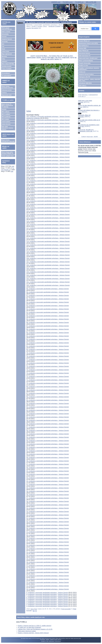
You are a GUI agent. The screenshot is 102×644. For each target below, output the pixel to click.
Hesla (3, 49)
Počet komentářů (66, 609)
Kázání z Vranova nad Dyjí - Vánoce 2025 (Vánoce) (33, 633)
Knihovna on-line (7, 90)
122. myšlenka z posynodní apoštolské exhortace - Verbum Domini (48, 211)
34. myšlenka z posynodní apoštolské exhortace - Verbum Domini (48, 508)
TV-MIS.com (68, 2)
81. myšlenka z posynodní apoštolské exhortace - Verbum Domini (48, 346)
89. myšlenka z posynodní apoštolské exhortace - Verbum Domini (48, 319)
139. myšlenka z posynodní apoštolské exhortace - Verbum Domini (48, 154)
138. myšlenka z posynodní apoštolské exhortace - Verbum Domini (48, 157)
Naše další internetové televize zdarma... (7, 128)
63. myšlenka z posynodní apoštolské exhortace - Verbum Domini (48, 407)
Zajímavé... (5, 61)
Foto (3, 46)
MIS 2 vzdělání (6, 114)
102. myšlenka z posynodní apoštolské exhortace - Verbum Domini (48, 279)
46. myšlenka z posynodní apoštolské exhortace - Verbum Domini (48, 468)
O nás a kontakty (7, 69)
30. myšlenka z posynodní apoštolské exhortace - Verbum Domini (48, 522)
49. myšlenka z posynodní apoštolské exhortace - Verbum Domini (48, 457)
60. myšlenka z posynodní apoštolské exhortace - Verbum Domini (48, 417)
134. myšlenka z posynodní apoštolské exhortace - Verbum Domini (48, 171)
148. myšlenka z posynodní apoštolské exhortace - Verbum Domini (48, 123)
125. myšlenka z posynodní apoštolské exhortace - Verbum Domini (48, 201)
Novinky (4, 109)
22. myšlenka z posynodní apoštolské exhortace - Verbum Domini (48, 549)
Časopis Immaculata (84, 63)
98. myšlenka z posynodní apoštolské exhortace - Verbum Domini (48, 292)
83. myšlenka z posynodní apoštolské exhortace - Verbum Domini (48, 339)
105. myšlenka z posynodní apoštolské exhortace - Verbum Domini (48, 268)
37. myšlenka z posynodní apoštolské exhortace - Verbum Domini (48, 498)
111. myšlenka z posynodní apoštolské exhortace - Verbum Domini (48, 248)
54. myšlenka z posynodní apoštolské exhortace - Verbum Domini (48, 437)
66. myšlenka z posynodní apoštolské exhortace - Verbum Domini (48, 397)
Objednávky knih (7, 95)
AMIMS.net (56, 2)
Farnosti (4, 37)
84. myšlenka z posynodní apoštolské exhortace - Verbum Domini (48, 336)
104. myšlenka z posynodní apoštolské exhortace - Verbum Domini (48, 272)
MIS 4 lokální (5, 119)
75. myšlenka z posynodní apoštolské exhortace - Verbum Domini (48, 366)
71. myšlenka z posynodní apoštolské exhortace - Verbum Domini (48, 380)
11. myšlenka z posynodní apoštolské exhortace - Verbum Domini (48, 586)
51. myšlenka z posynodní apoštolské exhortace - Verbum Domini (48, 451)
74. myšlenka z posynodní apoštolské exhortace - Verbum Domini (48, 370)
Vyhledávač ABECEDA (85, 83)
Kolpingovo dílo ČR (84, 77)
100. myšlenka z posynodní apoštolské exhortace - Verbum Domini (48, 285)
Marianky (4, 56)
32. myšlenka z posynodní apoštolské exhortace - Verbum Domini (48, 515)
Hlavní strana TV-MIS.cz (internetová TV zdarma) (7, 105)
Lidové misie (5, 51)
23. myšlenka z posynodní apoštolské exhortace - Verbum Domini (48, 545)
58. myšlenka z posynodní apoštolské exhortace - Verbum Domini (48, 424)
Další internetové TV (84, 56)
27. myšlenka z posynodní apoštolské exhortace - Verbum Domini (48, 532)
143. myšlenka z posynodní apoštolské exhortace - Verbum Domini (48, 140)
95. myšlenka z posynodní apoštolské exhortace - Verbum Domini (48, 299)
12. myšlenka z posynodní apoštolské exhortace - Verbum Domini (48, 582)
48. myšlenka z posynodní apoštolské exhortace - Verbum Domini (48, 461)
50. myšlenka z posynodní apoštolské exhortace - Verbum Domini (48, 454)
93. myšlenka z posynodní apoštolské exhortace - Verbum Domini (48, 306)
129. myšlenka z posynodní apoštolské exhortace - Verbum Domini (48, 187)
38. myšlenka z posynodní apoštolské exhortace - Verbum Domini (48, 495)
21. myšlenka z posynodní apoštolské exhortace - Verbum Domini (48, 552)
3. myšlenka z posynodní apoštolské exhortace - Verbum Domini (47, 603)
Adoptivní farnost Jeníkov (86, 74)
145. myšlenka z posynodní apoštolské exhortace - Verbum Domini (48, 133)
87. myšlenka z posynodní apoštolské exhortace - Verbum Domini (48, 326)
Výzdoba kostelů (6, 66)
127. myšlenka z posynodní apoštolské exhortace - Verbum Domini (48, 194)
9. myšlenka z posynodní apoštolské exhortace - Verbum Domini (47, 593)
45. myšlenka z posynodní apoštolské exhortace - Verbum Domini (48, 471)
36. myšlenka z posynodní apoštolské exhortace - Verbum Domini (48, 501)
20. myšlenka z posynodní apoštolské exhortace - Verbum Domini (48, 555)
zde (13, 166)
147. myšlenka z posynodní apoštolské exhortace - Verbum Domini (48, 127)
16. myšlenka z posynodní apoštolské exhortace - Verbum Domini (48, 569)
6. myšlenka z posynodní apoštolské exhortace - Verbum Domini (47, 598)
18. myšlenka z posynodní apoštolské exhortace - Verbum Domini (48, 562)
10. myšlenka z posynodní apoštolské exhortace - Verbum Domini (48, 589)
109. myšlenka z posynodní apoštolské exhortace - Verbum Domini (48, 255)
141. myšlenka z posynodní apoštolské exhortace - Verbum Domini (48, 147)
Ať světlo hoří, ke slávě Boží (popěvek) (29, 627)
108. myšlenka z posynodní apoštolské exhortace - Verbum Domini (48, 258)
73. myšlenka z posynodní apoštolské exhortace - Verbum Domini (48, 373)
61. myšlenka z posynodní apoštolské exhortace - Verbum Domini (48, 414)
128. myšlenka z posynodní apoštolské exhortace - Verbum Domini (48, 191)
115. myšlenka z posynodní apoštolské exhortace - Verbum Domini (48, 235)
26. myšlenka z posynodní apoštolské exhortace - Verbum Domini (48, 535)
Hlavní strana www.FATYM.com (7, 28)
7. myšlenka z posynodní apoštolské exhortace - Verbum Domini (47, 596)
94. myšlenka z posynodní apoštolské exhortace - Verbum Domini (48, 302)
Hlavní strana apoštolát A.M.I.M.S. (7, 87)
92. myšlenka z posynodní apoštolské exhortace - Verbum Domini (48, 309)
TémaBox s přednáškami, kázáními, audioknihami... (89, 69)
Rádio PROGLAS (83, 51)
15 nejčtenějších (6, 76)
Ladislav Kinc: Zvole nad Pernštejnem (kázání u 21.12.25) (35, 629)
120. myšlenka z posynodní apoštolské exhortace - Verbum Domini (48, 218)
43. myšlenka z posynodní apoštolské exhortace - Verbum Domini (48, 478)
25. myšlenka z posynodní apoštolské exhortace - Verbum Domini (48, 539)
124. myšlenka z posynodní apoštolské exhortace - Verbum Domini (48, 204)
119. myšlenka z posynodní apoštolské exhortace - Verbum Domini (48, 221)
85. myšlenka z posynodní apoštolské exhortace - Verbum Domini (48, 333)
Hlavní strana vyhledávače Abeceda (8, 141)
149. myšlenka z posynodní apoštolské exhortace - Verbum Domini (48, 120)
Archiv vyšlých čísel (7, 156)
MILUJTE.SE (91, 2)
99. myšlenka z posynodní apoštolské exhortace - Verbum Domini (48, 289)
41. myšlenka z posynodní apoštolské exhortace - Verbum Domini (48, 484)
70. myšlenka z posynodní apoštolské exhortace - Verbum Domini (48, 383)
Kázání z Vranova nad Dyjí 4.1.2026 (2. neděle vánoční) (35, 626)
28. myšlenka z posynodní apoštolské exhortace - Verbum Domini (48, 528)
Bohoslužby (5, 34)
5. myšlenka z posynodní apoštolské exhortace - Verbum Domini (47, 599)
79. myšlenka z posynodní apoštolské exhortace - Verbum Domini (48, 353)
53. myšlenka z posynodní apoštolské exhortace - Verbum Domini (48, 444)
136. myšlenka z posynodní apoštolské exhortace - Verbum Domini (48, 164)
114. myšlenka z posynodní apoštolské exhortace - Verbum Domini (48, 238)
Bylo (3, 44)
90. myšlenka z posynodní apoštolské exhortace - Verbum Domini (48, 316)
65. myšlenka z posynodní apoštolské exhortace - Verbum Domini (48, 400)
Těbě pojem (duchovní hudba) (27, 631)
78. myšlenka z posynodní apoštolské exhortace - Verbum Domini (48, 356)
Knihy (3, 59)
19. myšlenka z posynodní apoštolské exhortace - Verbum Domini (48, 559)
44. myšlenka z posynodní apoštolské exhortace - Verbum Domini (48, 474)
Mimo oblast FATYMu (8, 64)
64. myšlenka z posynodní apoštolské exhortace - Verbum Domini (48, 403)
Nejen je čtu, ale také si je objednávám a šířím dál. (86, 130)
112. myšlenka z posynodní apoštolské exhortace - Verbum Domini (48, 245)
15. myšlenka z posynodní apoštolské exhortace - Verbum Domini (48, 572)
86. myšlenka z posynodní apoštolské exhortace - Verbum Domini (48, 329)
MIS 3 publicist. (6, 117)
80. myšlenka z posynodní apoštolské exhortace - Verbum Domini (48, 349)
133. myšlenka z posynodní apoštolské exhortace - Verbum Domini (48, 174)
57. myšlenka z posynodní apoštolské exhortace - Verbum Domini (48, 427)
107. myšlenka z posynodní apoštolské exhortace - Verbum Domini (48, 262)
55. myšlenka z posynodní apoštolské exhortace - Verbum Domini (48, 434)
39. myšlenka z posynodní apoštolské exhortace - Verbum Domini (48, 491)
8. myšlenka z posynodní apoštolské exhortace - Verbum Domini (47, 594)
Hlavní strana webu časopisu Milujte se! (7, 153)
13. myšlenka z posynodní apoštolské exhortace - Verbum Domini (48, 579)
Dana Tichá (34, 609)
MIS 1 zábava (5, 112)
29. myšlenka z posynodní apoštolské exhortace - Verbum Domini (48, 525)
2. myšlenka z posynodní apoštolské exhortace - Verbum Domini (47, 604)
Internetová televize (84, 53)
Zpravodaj (5, 42)
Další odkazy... (83, 86)
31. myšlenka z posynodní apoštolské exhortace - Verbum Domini (48, 518)
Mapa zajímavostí (7, 54)
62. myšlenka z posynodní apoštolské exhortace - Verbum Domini (48, 410)
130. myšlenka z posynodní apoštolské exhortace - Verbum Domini (48, 184)
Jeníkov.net (82, 72)
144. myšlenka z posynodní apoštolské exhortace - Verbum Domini (48, 137)
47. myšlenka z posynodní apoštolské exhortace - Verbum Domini (48, 464)
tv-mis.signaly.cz (8, 169)
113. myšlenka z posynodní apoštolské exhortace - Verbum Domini (48, 241)
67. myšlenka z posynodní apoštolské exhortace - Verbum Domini (48, 393)
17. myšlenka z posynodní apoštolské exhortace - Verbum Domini (48, 566)
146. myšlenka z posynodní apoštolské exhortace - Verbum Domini (48, 130)
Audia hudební (6, 122)
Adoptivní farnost (7, 39)
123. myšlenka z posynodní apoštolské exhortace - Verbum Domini (48, 208)
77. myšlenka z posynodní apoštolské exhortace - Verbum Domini (48, 360)
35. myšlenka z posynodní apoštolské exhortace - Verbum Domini (48, 505)
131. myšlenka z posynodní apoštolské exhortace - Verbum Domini (48, 181)
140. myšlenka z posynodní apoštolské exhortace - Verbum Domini (48, 150)
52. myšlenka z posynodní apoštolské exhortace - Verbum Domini (48, 447)
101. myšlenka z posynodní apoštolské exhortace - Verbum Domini (48, 282)
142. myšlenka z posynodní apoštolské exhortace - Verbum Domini (48, 144)
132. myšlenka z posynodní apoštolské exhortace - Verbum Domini (48, 177)
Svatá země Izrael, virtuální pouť (88, 58)
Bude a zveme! (6, 32)
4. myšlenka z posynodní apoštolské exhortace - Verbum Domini (47, 601)
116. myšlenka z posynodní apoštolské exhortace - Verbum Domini (48, 231)
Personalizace (6, 73)
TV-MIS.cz (79, 2)
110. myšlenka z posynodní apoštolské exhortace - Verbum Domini (48, 252)
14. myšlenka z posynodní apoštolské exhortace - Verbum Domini (48, 576)
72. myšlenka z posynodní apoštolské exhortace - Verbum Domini (48, 376)
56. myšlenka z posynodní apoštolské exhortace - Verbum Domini (48, 430)
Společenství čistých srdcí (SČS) (88, 43)
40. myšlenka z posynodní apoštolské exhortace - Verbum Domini (48, 488)
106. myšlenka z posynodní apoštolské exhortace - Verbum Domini (48, 265)
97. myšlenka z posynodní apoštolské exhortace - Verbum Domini (48, 295)
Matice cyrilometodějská (86, 61)
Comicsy (4, 93)
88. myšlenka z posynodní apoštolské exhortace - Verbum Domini (48, 322)
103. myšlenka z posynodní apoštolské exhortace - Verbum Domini (48, 275)
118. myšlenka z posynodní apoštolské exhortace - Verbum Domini (48, 225)
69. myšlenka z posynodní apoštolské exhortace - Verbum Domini (48, 387)
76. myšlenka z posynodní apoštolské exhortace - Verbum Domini (48, 363)
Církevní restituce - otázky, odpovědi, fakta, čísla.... (89, 80)
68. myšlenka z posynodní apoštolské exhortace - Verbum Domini (48, 390)
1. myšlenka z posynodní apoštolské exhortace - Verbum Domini (47, 606)
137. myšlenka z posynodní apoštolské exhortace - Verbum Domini (48, 160)
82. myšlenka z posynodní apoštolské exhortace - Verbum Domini (48, 343)
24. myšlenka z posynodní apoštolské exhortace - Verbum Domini (48, 542)
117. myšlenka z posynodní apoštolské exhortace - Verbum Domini (48, 228)
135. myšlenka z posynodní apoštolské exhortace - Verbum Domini (48, 167)
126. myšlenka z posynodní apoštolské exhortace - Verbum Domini (48, 198)
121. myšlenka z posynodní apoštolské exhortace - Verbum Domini (48, 214)
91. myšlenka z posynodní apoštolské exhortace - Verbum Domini (48, 312)
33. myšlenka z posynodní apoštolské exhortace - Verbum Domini (48, 511)
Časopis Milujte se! (84, 41)
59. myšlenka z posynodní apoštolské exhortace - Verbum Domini (48, 420)
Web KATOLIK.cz (84, 46)
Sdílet (29, 111)
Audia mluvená (6, 124)
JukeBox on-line (83, 66)
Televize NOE (82, 48)
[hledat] (85, 29)
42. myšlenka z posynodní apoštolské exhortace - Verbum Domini (48, 481)
